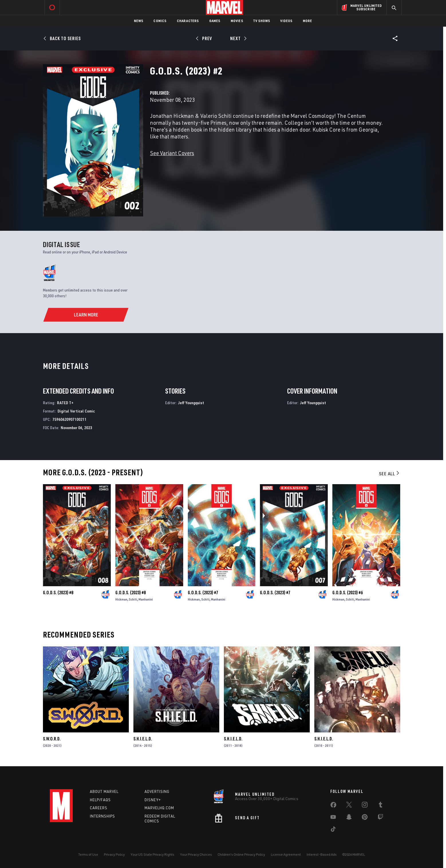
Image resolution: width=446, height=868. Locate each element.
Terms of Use (88, 854)
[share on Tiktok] (333, 830)
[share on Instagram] (365, 806)
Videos (286, 21)
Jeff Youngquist (191, 403)
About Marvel (104, 791)
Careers (99, 808)
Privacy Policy (114, 854)
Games (215, 21)
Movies (237, 21)
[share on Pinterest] (365, 818)
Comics (160, 21)
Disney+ (153, 800)
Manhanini (146, 599)
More (308, 21)
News (139, 21)
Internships (102, 816)
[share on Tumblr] (380, 806)
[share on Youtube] (333, 818)
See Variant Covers (172, 153)
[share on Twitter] (349, 806)
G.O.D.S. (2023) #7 (203, 593)
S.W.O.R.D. (52, 739)
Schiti (133, 599)
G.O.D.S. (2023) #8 (58, 593)
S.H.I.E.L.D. (143, 739)
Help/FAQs (100, 800)
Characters (188, 21)
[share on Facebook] (333, 806)
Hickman (121, 599)
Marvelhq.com (159, 808)
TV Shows (262, 21)
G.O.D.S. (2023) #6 (348, 593)
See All (390, 474)
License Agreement (286, 854)
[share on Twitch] (380, 818)
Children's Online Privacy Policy (241, 854)
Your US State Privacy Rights (152, 854)
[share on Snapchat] (349, 818)
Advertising (157, 791)
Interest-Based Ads (322, 854)
